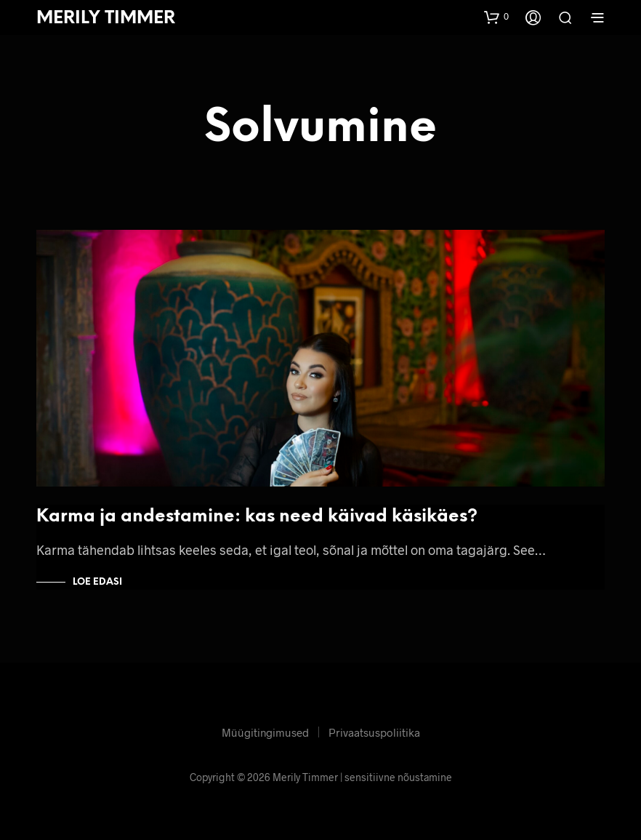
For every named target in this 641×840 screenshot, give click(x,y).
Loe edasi (97, 582)
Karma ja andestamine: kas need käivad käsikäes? (257, 517)
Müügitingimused (265, 732)
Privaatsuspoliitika (374, 732)
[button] (496, 17)
